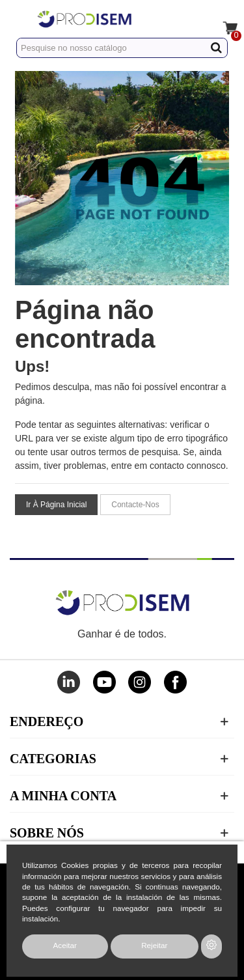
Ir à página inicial (56, 505)
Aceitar (65, 945)
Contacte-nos (135, 505)
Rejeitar (154, 945)
